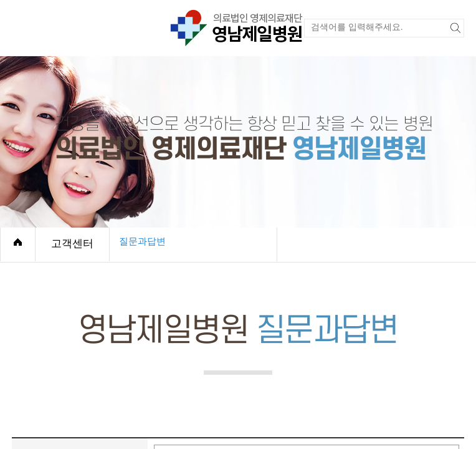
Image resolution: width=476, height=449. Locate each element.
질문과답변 (142, 241)
